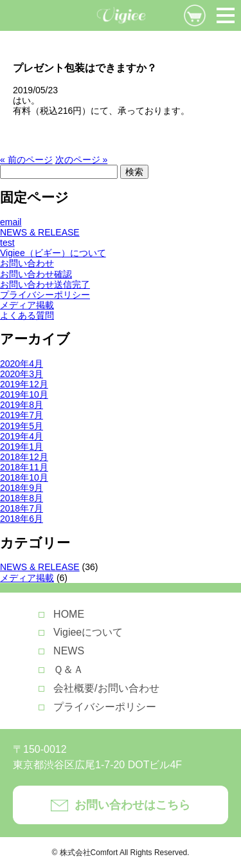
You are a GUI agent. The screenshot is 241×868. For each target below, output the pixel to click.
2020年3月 (22, 374)
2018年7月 (22, 508)
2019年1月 (22, 447)
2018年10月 (24, 477)
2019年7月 (22, 415)
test (7, 243)
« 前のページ (26, 160)
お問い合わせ (27, 263)
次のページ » (82, 160)
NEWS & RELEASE (40, 232)
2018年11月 (24, 467)
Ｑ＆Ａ (68, 669)
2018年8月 (22, 498)
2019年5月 (22, 426)
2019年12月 (24, 384)
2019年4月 (22, 436)
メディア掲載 (27, 305)
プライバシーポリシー (45, 295)
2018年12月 (24, 457)
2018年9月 (22, 488)
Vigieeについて (88, 632)
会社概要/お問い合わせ (106, 688)
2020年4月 (22, 364)
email (11, 222)
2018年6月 (22, 519)
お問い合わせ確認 (36, 274)
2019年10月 (24, 394)
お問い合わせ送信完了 (45, 284)
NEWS (69, 651)
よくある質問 (27, 315)
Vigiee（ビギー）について (53, 253)
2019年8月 (22, 405)
